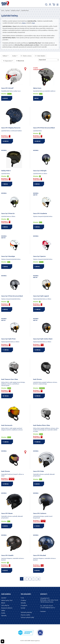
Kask (33, 23)
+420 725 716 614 (48, 606)
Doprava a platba (25, 615)
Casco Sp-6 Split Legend (41, 296)
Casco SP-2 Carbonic (40, 513)
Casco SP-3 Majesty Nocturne (11, 128)
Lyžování (7, 10)
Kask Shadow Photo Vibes (42, 425)
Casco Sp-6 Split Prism (8, 339)
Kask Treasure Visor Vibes (10, 379)
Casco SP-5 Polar (39, 471)
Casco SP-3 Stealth (7, 555)
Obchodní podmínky (26, 612)
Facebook (43, 611)
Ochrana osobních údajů (27, 617)
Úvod (3, 10)
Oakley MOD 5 (6, 171)
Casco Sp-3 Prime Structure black (12, 296)
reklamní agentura (35, 641)
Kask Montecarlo (7, 425)
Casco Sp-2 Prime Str (8, 213)
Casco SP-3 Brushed (39, 555)
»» (38, 579)
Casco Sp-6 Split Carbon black (43, 339)
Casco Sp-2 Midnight (40, 171)
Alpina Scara (37, 88)
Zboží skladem (41, 56)
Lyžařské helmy (25, 10)
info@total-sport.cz (50, 608)
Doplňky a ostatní (15, 10)
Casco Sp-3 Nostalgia (8, 256)
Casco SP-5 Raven (7, 513)
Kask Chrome (37, 379)
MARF (29, 641)
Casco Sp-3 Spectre (39, 256)
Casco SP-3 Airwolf (7, 88)
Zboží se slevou (27, 56)
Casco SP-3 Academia (40, 213)
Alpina (24, 23)
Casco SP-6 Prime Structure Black (44, 128)
